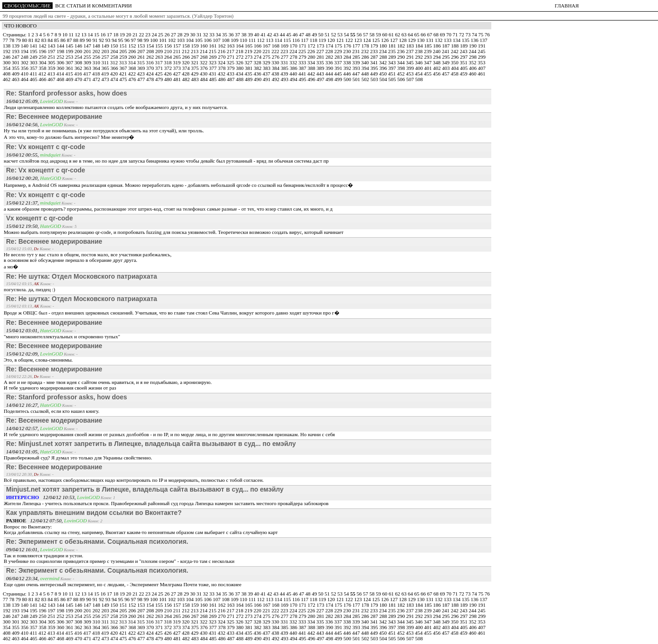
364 (97, 68)
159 (195, 46)
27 (174, 34)
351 (464, 62)
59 (379, 34)
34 (219, 34)
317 (159, 62)
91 (96, 40)
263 (159, 57)
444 (330, 74)
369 (142, 68)
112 (261, 40)
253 (70, 57)
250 (43, 57)
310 (97, 62)
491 (267, 79)
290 (402, 57)
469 (70, 79)
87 (70, 40)
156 (169, 46)
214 (204, 51)
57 (366, 34)
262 (151, 57)
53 (340, 34)
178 (366, 46)
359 (52, 68)
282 (330, 57)
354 (7, 68)
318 (168, 62)
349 (446, 62)
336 (330, 62)
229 (339, 51)
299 (482, 57)
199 (70, 51)
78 (13, 40)
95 (122, 40)
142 (43, 46)
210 (169, 51)
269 (214, 57)
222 (276, 51)
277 (285, 57)
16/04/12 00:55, (23, 155)
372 (169, 68)
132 (439, 40)
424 (151, 74)
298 (473, 57)
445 (339, 74)
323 (213, 62)
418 (97, 74)
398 (402, 68)
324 (222, 62)
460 (473, 74)
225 (303, 51)
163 (231, 46)
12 (78, 34)
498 (330, 79)
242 (455, 51)
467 (52, 79)
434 (240, 74)
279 (303, 57)
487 (231, 79)
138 (7, 46)
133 (448, 40)
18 (116, 34)
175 (339, 46)
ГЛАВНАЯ (567, 6)
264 (169, 57)
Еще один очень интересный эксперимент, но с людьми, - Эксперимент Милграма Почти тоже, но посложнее (122, 584)
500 (348, 79)
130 (421, 40)
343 (392, 62)
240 (438, 51)
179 (375, 46)
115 (288, 40)
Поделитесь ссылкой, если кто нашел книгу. (51, 411)
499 (339, 79)
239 (428, 51)
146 (79, 46)
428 (187, 74)
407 (482, 68)
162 (222, 46)
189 (465, 46)
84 (51, 40)
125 (376, 40)
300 (7, 62)
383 (267, 68)
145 (70, 46)
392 (348, 68)
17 (110, 34)
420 (115, 74)
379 (231, 68)
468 (61, 79)
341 (375, 62)
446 (348, 74)
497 (321, 79)
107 (217, 40)
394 (366, 68)
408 (7, 74)
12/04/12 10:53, (41, 497)
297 (465, 57)
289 (393, 57)
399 (410, 68)
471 (88, 79)
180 (384, 46)
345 (410, 62)
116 (296, 40)
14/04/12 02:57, (23, 428)
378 (222, 68)
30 (193, 34)
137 (484, 40)
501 (357, 79)
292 (420, 57)
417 (88, 74)
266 (187, 57)
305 (52, 62)
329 (267, 62)
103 (181, 40)
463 (16, 79)
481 (178, 79)
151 (124, 46)
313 (124, 62)
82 (38, 40)
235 (392, 51)
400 (420, 68)
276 (276, 57)
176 (348, 46)
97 (134, 40)
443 (321, 74)
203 (106, 51)
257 (106, 57)
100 (154, 40)
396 (384, 68)
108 (226, 40)
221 (267, 51)
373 (178, 68)
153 (142, 46)
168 (276, 46)
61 (392, 34)
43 (277, 34)
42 (270, 34)
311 (106, 62)
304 (43, 62)
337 (339, 62)
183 (410, 46)
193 (16, 51)
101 (164, 40)
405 (465, 68)
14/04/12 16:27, (23, 405)
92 (102, 40)
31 (200, 34)
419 (105, 74)
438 (276, 74)
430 (204, 74)
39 (251, 34)
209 (159, 51)
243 (464, 51)
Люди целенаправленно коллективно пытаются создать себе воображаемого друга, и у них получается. (116, 107)
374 (187, 68)
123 (359, 40)
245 (482, 51)
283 (339, 57)
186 (438, 46)
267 (195, 57)
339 (356, 62)
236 (402, 51)
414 (61, 74)
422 (132, 74)
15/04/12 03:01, (23, 330)
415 (70, 74)
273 (249, 57)
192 (7, 51)
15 (97, 34)
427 (177, 74)
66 (424, 34)
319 (177, 62)
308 (79, 62)
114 (279, 40)
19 (123, 34)
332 (294, 62)
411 (34, 74)
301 (16, 62)
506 (402, 79)
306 (61, 62)
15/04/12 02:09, (23, 354)
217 (231, 51)
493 (285, 79)
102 (173, 40)
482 (187, 79)
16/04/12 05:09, (23, 101)
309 (88, 62)
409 (16, 74)
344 (402, 62)
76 (487, 34)
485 (214, 79)
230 (348, 51)
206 (133, 51)
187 (446, 46)
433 (231, 74)
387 (303, 68)
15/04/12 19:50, (23, 226)
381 (249, 68)
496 (312, 79)
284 (348, 57)
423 (141, 74)
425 (159, 74)
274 (258, 57)
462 (7, 79)
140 (25, 46)
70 (449, 34)
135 (466, 40)
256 (97, 57)
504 (384, 79)
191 (482, 46)
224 (294, 51)
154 (151, 46)
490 (258, 79)
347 (428, 62)
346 (419, 62)
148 (97, 46)
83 (45, 40)
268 (205, 57)
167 (267, 46)
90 (89, 40)
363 (88, 68)
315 (141, 62)
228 (330, 51)
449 (375, 74)
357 (34, 68)
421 (124, 74)
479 (159, 79)
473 (106, 79)
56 (359, 34)
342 (383, 62)
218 (240, 51)
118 (314, 40)
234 (383, 51)
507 (410, 79)
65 (417, 34)
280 (312, 57)
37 (238, 34)
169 (285, 46)
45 (289, 34)
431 (213, 74)
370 (151, 68)
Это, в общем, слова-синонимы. (38, 360)
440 (294, 74)
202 (97, 51)
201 (88, 51)
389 (321, 68)
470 (79, 79)
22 (142, 34)
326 (240, 62)
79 (19, 40)
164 (241, 46)
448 (366, 74)
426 (168, 74)
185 (429, 46)
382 (258, 68)
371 (159, 68)
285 (357, 57)
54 (347, 34)
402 (438, 68)
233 (375, 51)
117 (305, 40)
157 (178, 46)
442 (312, 74)
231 (356, 51)
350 (455, 62)
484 (205, 79)
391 (339, 68)
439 (285, 74)
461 (482, 74)
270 (222, 57)
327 (249, 62)
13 (84, 34)
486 (222, 79)
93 (109, 40)
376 (205, 68)
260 (133, 57)
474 (115, 79)
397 (393, 68)
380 (241, 68)
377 (214, 68)
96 (128, 40)
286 (366, 57)
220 (258, 51)
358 (43, 68)
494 (294, 79)
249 (34, 57)
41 (264, 34)
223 (285, 51)
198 (61, 51)
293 (429, 57)
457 (446, 74)
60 (386, 34)
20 (129, 34)
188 (456, 46)
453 (410, 74)
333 (303, 62)
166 (258, 46)
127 (395, 40)
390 (330, 68)
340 (366, 62)
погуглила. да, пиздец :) (29, 289)
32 (206, 34)
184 (420, 46)
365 (106, 68)
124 (368, 40)
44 (283, 34)
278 (294, 57)
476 (133, 79)
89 (83, 40)
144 (61, 46)
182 (402, 46)
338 (348, 62)
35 (225, 34)
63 (405, 34)
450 (383, 74)
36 (232, 34)
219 (249, 51)
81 (32, 40)
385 (285, 68)
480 (169, 79)
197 (52, 51)
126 (385, 40)
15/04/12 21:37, (23, 203)
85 (57, 40)
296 (456, 57)
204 (115, 51)
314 (132, 62)
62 (398, 34)
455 (428, 74)
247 (16, 57)
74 (475, 34)
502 (366, 79)
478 (151, 79)
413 (52, 74)
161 (214, 46)
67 (430, 34)
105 (200, 40)
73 (468, 34)
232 (366, 51)
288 (384, 57)
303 (34, 62)
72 (462, 34)
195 (34, 51)
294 (438, 57)
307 (70, 62)
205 (124, 51)
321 (195, 62)
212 (187, 51)
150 (115, 46)
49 (315, 34)
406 (473, 68)
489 (249, 79)
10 (66, 34)
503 (375, 79)
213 (195, 51)
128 (404, 40)
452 (402, 74)
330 (276, 62)
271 (231, 57)
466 (43, 79)
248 (25, 57)
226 (312, 51)
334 (312, 62)
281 (321, 57)
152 (133, 46)
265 (178, 57)
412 (43, 74)
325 (231, 62)
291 (410, 57)
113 (270, 40)
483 (195, 79)
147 (88, 46)
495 (303, 79)
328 (258, 62)
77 (6, 40)
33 (212, 34)
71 (456, 34)
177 (357, 46)
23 (149, 34)
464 (25, 79)
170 (294, 46)
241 (446, 51)
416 (79, 74)
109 (235, 40)
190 (473, 46)
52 (334, 34)
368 (133, 68)
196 (43, 51)
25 (161, 34)
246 (7, 57)
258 (115, 57)
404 (456, 68)
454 (419, 74)
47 (302, 34)
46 (296, 34)
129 (412, 40)
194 (25, 51)
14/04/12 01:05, (23, 452)
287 (375, 57)
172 (312, 46)
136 (475, 40)
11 (71, 34)
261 (142, 57)
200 (79, 51)
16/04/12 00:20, (23, 178)
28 (181, 34)
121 (341, 40)
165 (249, 46)
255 (88, 57)
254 (79, 57)
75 (482, 34)
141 (34, 46)
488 (241, 79)
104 (190, 40)
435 (249, 74)
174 (330, 46)
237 (410, 51)
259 (124, 57)
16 (104, 34)
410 (25, 74)
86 (64, 40)
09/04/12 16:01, (23, 549)
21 (136, 34)
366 (115, 68)
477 (142, 79)
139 (16, 46)
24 (155, 34)
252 (61, 57)
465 (34, 79)
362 (79, 68)
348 (438, 62)
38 (244, 34)
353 (482, 62)
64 (411, 34)
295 (446, 57)
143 (52, 46)
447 (356, 74)
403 (446, 68)
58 (373, 34)
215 (213, 51)
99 (147, 40)
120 (332, 40)
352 (473, 62)
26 (168, 34)
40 (258, 34)
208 (151, 51)
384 (276, 68)
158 (187, 46)
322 (204, 62)
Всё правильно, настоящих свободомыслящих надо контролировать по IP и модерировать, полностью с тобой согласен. (134, 480)
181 (393, 46)
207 (142, 51)
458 (455, 74)
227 (321, 51)
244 (473, 51)
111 (253, 40)
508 (419, 79)
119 (323, 40)
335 (321, 62)
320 (187, 62)
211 (178, 51)
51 (328, 34)
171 (303, 46)
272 (241, 57)
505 (393, 79)
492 (276, 79)
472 (97, 79)
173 (321, 46)
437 (267, 74)
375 (195, 68)
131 (431, 40)
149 (106, 46)
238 (419, 51)
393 (357, 68)
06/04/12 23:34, (23, 578)
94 (115, 40)
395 (375, 68)
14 (91, 34)
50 (321, 34)
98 (141, 40)
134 (457, 40)
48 (309, 34)
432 (222, 74)
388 (312, 68)
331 (285, 62)
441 (303, 74)
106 (208, 40)
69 (443, 34)
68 (437, 34)
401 (429, 68)
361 (70, 68)
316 (151, 62)
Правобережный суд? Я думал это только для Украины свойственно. (78, 458)
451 (392, 74)
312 (115, 62)
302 (25, 62)
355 (16, 68)
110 (244, 40)
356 (25, 68)
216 (222, 51)
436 (258, 74)
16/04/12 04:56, (23, 124)
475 (124, 79)
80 (25, 40)
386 (294, 68)
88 (76, 40)
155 (159, 46)
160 (205, 46)
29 (187, 34)
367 (124, 68)
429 (195, 74)
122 (349, 40)
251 (52, 57)
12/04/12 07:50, (35, 521)
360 (61, 68)
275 (267, 57)
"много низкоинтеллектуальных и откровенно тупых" (62, 336)
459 (464, 74)
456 (438, 74)
